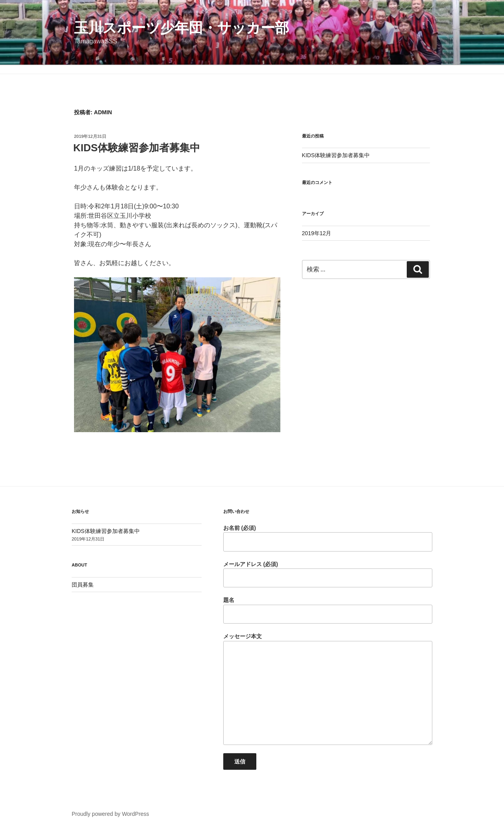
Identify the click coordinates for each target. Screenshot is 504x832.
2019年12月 (317, 233)
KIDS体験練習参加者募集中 (137, 148)
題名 (328, 610)
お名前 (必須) (328, 538)
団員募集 (83, 585)
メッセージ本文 (328, 689)
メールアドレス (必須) (328, 574)
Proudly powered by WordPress (110, 814)
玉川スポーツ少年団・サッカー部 (182, 28)
